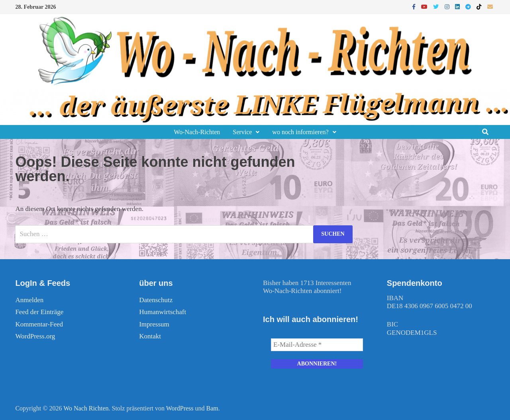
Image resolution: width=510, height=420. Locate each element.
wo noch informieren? (300, 132)
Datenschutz (156, 300)
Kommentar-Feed (39, 324)
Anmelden (29, 300)
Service (242, 132)
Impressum (154, 324)
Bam (212, 408)
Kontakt (150, 336)
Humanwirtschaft (163, 312)
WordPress (180, 408)
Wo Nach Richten (86, 408)
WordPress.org (35, 336)
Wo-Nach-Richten (197, 132)
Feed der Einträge (39, 312)
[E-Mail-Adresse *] (317, 345)
